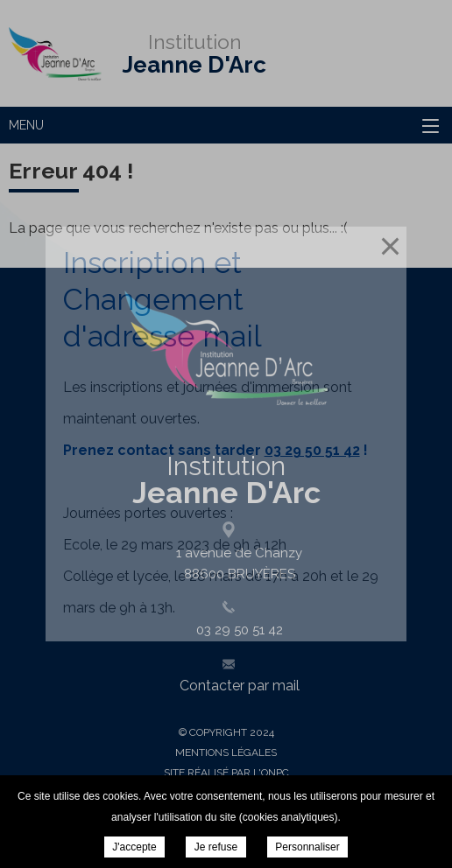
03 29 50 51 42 (312, 450)
